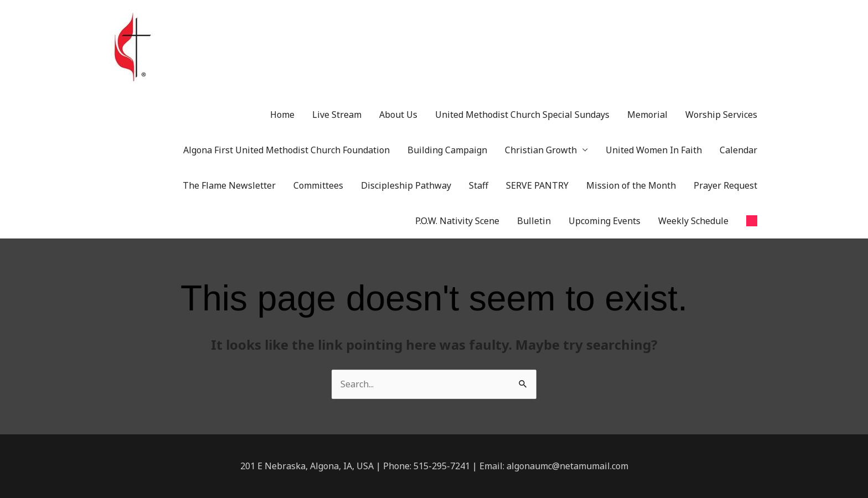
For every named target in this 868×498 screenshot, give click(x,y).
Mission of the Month (631, 185)
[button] (752, 221)
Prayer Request (725, 185)
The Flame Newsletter (229, 185)
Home (282, 115)
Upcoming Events (604, 221)
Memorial (647, 115)
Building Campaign (447, 150)
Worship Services (721, 115)
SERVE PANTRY (537, 185)
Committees (318, 185)
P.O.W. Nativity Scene (457, 221)
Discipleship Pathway (406, 185)
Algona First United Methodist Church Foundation (286, 150)
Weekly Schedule (693, 221)
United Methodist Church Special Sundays (522, 115)
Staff (479, 185)
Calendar (738, 150)
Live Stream (337, 115)
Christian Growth (541, 150)
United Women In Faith (654, 150)
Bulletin (534, 221)
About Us (398, 115)
